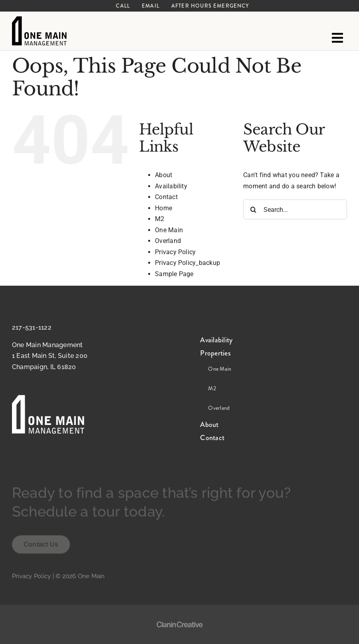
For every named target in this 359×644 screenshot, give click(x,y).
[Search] (253, 209)
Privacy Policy (175, 252)
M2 (160, 219)
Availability (171, 186)
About (164, 175)
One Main (169, 230)
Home (164, 208)
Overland (168, 241)
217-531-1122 (32, 327)
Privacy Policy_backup (187, 263)
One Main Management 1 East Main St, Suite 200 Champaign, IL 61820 (50, 356)
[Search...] (295, 209)
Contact (166, 197)
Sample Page (174, 274)
